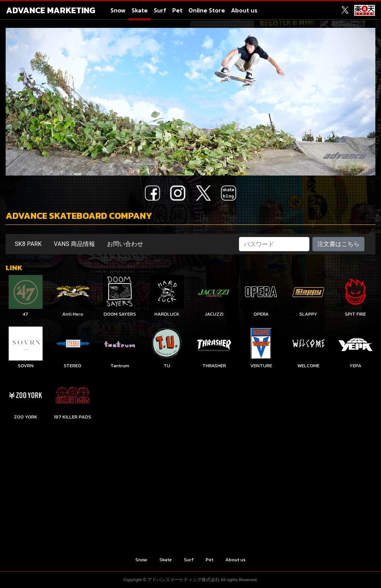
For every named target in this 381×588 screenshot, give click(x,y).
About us (244, 10)
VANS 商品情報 (74, 244)
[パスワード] (274, 244)
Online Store (207, 10)
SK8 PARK (28, 244)
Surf (160, 10)
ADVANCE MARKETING (51, 10)
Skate (140, 10)
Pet (177, 10)
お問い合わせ (125, 244)
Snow (118, 10)
